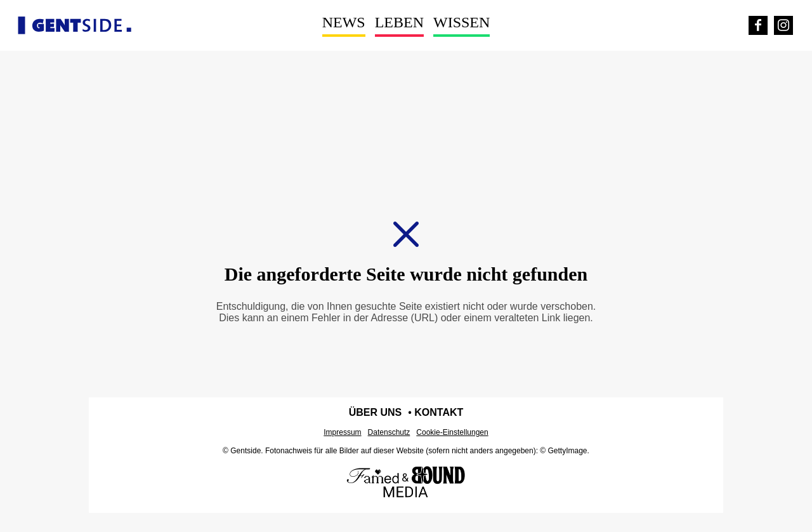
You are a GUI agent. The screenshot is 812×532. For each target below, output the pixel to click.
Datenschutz (389, 432)
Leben (399, 22)
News (344, 22)
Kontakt (439, 412)
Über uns (376, 412)
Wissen (462, 22)
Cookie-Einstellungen (452, 432)
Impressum (342, 432)
